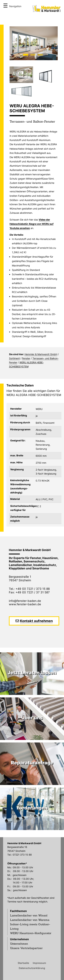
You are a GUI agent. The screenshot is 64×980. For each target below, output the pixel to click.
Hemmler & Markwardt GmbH (41, 354)
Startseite (23, 963)
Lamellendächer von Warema (30, 920)
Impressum (39, 963)
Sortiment (14, 358)
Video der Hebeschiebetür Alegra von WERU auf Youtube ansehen (31, 224)
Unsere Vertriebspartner (26, 948)
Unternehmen (19, 939)
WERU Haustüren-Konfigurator (31, 933)
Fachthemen (18, 911)
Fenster (26, 358)
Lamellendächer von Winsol (29, 915)
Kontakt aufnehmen (36, 621)
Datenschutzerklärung (32, 968)
